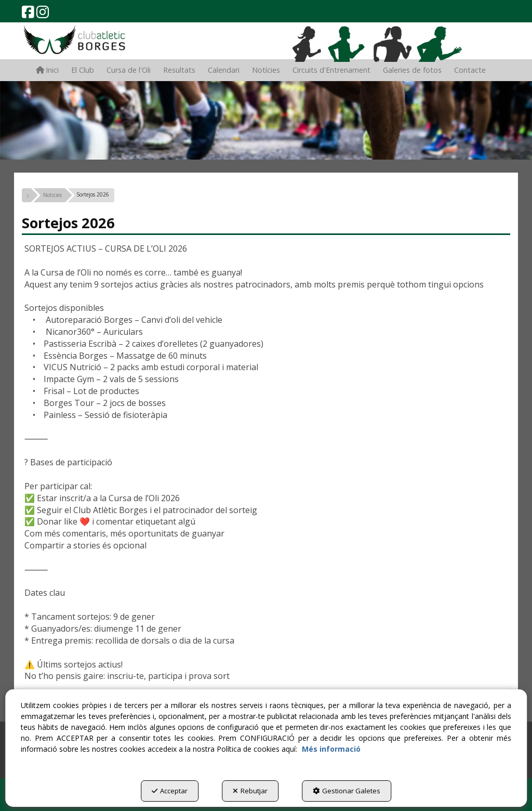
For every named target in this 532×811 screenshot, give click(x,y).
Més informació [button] (331, 749)
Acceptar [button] (170, 791)
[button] (28, 14)
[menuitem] (47, 70)
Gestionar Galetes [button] (347, 791)
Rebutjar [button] (250, 791)
